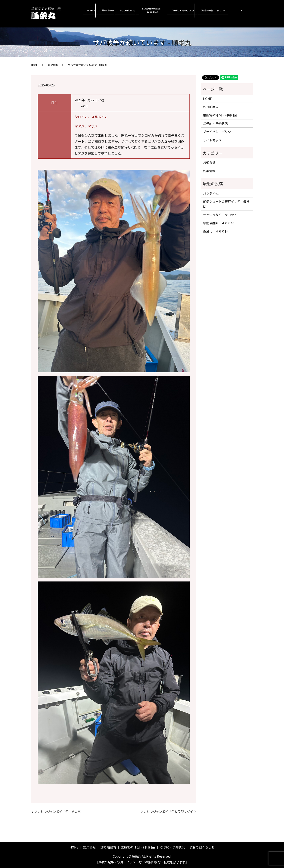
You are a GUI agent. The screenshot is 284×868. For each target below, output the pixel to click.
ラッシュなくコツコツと (220, 215)
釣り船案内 (137, 13)
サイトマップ (212, 140)
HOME (104, 13)
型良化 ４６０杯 (215, 231)
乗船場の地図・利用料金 (159, 14)
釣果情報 (119, 13)
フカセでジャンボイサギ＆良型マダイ (167, 812)
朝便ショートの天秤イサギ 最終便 (226, 204)
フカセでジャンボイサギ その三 (58, 812)
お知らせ (209, 162)
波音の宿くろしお (215, 13)
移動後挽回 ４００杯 (219, 223)
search (241, 14)
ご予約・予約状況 (186, 13)
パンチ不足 (211, 193)
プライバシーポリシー (219, 132)
